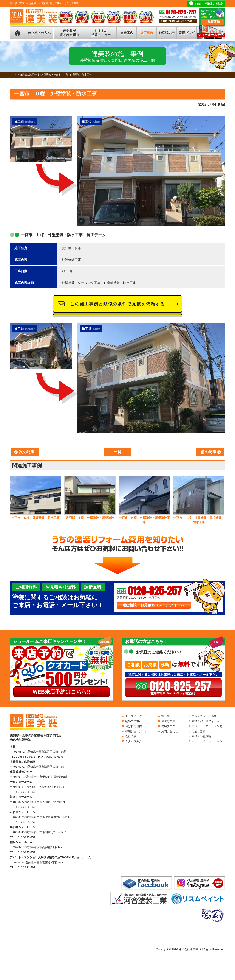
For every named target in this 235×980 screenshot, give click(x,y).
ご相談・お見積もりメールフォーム (155, 605)
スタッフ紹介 (134, 741)
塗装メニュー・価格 (204, 716)
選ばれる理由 (134, 726)
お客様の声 (167, 33)
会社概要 (131, 736)
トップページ (134, 716)
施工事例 (147, 33)
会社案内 (127, 33)
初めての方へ (134, 721)
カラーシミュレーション (207, 741)
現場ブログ (187, 33)
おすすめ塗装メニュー (101, 33)
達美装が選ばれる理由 (69, 33)
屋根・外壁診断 (201, 736)
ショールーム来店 (211, 35)
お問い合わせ (170, 731)
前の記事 (209, 452)
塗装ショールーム (136, 731)
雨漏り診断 (199, 731)
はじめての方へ (39, 33)
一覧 (117, 452)
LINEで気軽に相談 (209, 4)
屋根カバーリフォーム (206, 721)
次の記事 (27, 452)
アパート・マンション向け (208, 726)
